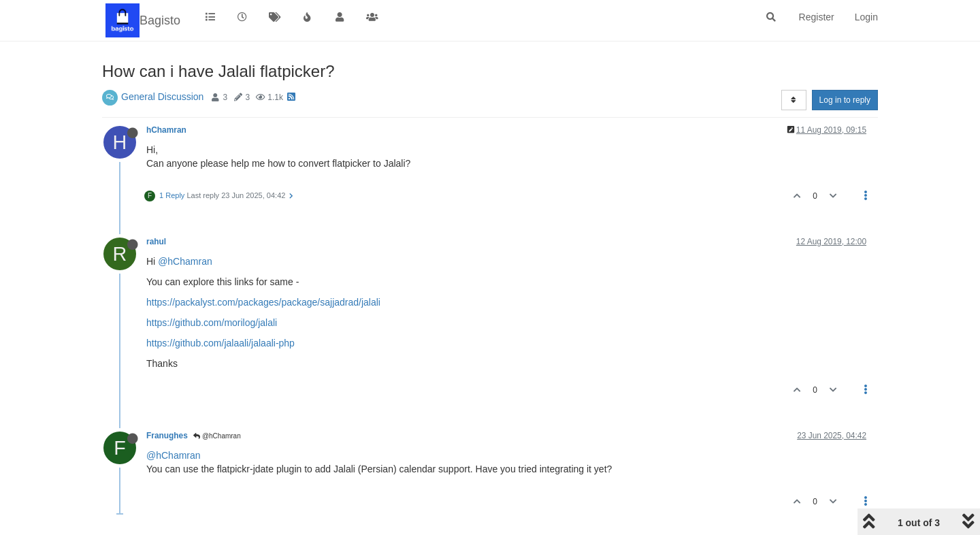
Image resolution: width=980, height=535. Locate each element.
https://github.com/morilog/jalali (212, 323)
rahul (156, 242)
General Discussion (162, 97)
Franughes (167, 436)
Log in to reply (845, 100)
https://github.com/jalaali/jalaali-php (220, 343)
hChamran (166, 130)
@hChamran (185, 261)
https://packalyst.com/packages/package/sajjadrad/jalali (263, 302)
